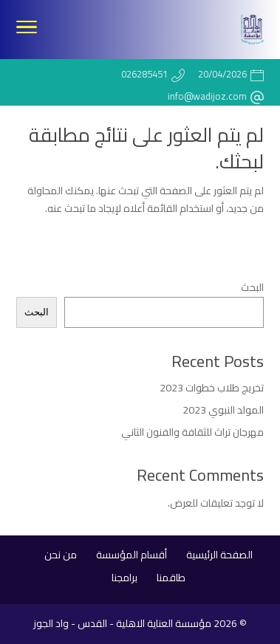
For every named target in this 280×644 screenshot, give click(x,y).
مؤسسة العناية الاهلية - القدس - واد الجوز (122, 623)
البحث (252, 287)
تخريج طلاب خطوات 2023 (212, 388)
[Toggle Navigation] (27, 30)
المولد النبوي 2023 (223, 410)
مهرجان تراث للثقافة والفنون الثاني (192, 432)
